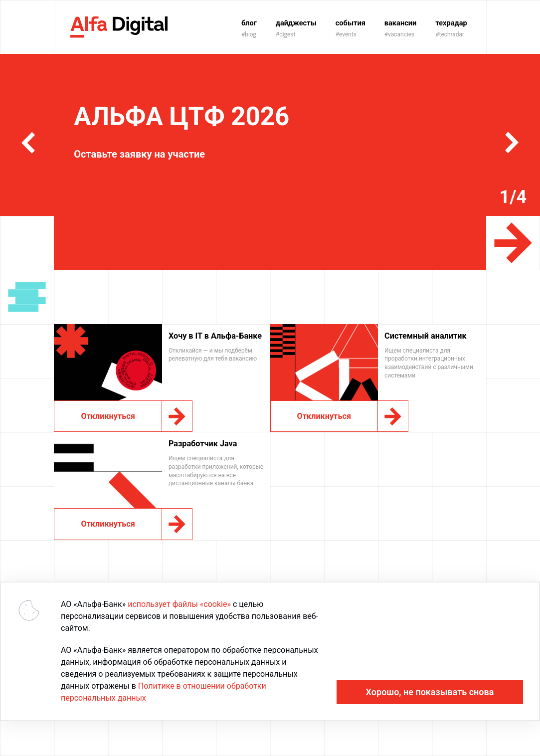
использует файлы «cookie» (179, 604)
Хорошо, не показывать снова (430, 692)
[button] (28, 143)
